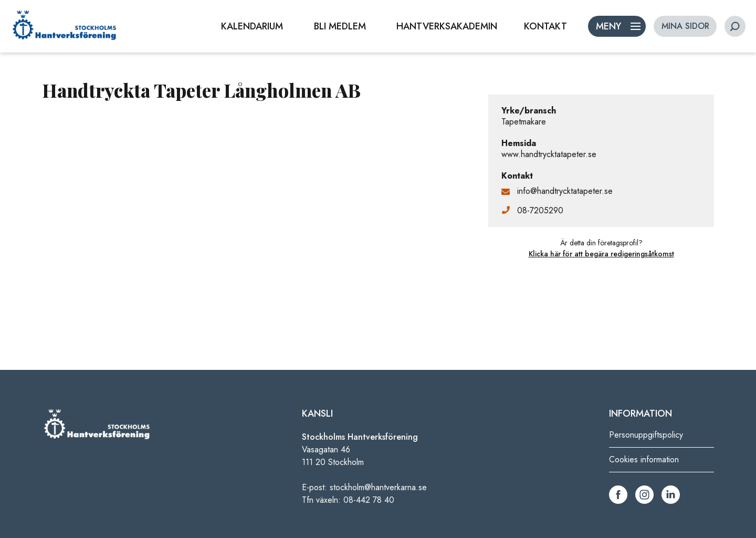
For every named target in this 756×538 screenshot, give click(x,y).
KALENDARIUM (252, 26)
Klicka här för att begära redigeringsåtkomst (601, 254)
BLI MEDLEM (340, 26)
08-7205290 (540, 210)
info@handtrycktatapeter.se (565, 191)
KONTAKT (545, 26)
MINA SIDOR (685, 26)
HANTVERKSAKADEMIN (447, 26)
